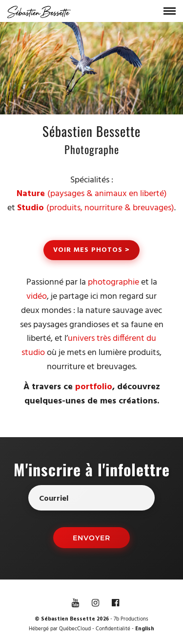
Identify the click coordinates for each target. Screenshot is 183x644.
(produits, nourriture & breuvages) (96, 208)
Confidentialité (113, 629)
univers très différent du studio (89, 346)
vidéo (37, 297)
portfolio (94, 387)
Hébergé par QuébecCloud (60, 629)
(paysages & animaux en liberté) (92, 194)
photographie (113, 282)
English (145, 629)
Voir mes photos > (91, 250)
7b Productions (131, 619)
